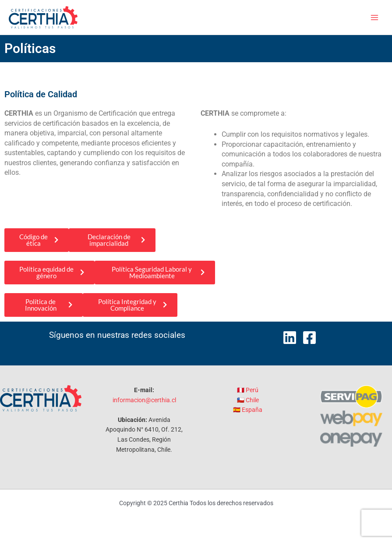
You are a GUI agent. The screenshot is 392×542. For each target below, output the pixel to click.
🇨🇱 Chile (248, 400)
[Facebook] (309, 338)
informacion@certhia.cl (144, 400)
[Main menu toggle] (375, 17)
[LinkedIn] (290, 338)
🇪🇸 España (248, 410)
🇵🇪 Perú (248, 390)
